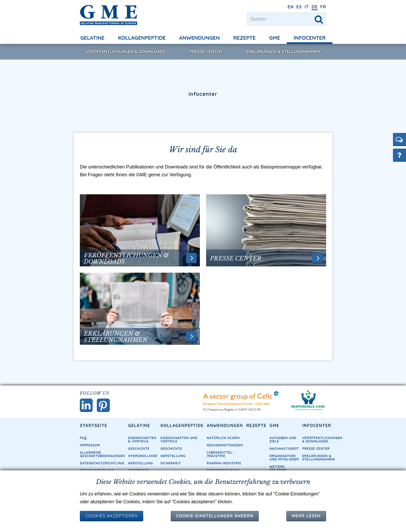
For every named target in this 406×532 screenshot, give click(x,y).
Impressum (90, 445)
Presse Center (206, 51)
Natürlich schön (223, 438)
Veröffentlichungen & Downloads (126, 51)
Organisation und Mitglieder (284, 458)
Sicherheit (171, 463)
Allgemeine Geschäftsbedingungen (102, 454)
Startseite (94, 426)
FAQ (83, 438)
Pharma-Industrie (224, 463)
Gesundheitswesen (225, 445)
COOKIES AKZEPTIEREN (112, 516)
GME (275, 38)
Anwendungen (200, 38)
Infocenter (310, 38)
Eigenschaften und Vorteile (179, 440)
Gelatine (92, 38)
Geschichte (139, 449)
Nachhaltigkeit (284, 449)
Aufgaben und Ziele (283, 440)
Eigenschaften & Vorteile (142, 440)
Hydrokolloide (143, 456)
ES (299, 7)
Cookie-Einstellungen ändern (215, 516)
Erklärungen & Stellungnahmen (283, 51)
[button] (399, 139)
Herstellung (141, 463)
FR (323, 7)
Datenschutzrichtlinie (102, 463)
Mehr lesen (306, 516)
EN (291, 7)
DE (315, 7)
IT (307, 7)
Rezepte (244, 38)
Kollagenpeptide (142, 38)
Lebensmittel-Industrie (220, 454)
